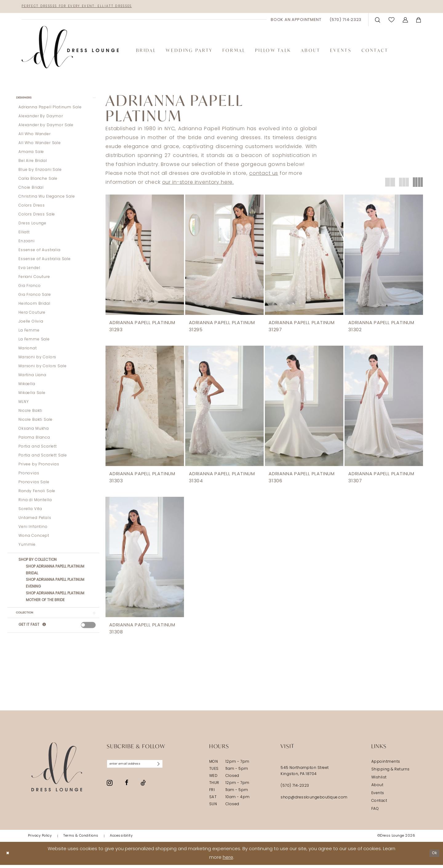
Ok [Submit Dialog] (433, 856)
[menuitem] (296, 21)
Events (378, 796)
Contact (379, 804)
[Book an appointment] (296, 21)
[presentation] (88, 632)
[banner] (70, 49)
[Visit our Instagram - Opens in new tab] (110, 788)
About (377, 789)
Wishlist (379, 781)
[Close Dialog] (9, 856)
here (228, 861)
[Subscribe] (173, 768)
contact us (264, 175)
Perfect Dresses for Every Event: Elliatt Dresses (95, 7)
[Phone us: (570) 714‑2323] (345, 21)
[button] (405, 21)
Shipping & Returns (391, 773)
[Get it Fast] (44, 632)
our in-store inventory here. (198, 184)
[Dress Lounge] (57, 770)
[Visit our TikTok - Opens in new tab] (143, 788)
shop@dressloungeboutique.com (314, 801)
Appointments (386, 765)
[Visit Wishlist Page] (392, 21)
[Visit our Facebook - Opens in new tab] (127, 788)
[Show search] (378, 21)
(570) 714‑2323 (295, 789)
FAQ (375, 812)
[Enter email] (143, 768)
